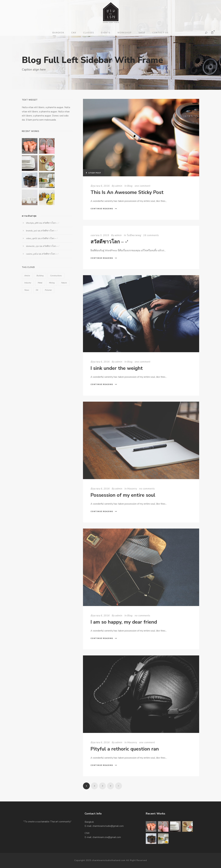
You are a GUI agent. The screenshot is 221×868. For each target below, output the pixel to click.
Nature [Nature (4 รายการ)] (64, 283)
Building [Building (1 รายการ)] (40, 276)
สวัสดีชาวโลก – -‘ (109, 242)
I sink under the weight (117, 368)
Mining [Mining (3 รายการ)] (52, 283)
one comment (143, 186)
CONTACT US (160, 33)
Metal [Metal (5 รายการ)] (40, 283)
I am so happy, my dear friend (124, 622)
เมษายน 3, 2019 (100, 235)
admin (119, 186)
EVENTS (106, 33)
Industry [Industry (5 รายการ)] (28, 283)
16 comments (151, 235)
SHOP (142, 33)
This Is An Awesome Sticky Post (127, 192)
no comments (147, 489)
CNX (74, 33)
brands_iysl (32, 231)
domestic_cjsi (32, 246)
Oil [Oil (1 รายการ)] (37, 290)
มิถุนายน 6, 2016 (100, 186)
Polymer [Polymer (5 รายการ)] (48, 290)
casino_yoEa (32, 254)
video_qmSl (32, 238)
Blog (130, 186)
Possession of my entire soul (123, 495)
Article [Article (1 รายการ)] (27, 276)
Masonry (132, 489)
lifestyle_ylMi (32, 223)
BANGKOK (58, 33)
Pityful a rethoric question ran (125, 749)
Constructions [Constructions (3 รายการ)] (56, 276)
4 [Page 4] (110, 786)
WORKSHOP (125, 33)
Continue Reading (104, 209)
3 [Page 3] (102, 786)
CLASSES (89, 33)
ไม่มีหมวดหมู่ (134, 235)
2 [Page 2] (94, 786)
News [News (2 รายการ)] (27, 290)
